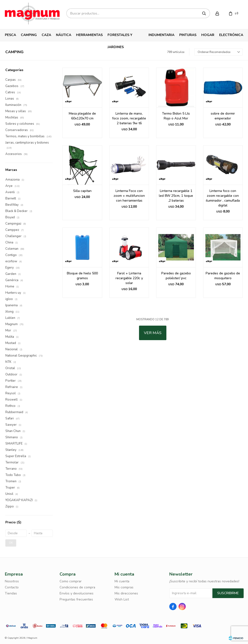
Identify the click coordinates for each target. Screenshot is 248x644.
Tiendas (11, 593)
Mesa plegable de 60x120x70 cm (82, 116)
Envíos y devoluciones (77, 593)
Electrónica (231, 35)
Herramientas (89, 35)
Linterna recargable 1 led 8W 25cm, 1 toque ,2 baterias (176, 196)
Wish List (122, 599)
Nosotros (12, 581)
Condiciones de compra (77, 587)
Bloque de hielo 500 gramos (82, 276)
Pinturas (188, 35)
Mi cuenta (122, 581)
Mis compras (124, 587)
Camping (29, 35)
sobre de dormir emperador (223, 116)
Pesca (10, 35)
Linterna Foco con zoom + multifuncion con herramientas (129, 196)
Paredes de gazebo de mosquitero (223, 276)
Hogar (208, 35)
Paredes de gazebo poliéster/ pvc (176, 276)
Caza (46, 35)
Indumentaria (161, 35)
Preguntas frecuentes (76, 599)
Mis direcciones (126, 593)
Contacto (12, 587)
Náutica (64, 35)
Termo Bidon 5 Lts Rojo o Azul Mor (176, 116)
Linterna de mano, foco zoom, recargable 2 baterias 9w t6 (129, 118)
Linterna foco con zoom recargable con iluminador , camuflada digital (223, 198)
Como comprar (71, 581)
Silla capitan (82, 191)
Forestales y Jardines (120, 37)
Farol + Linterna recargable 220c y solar (129, 278)
